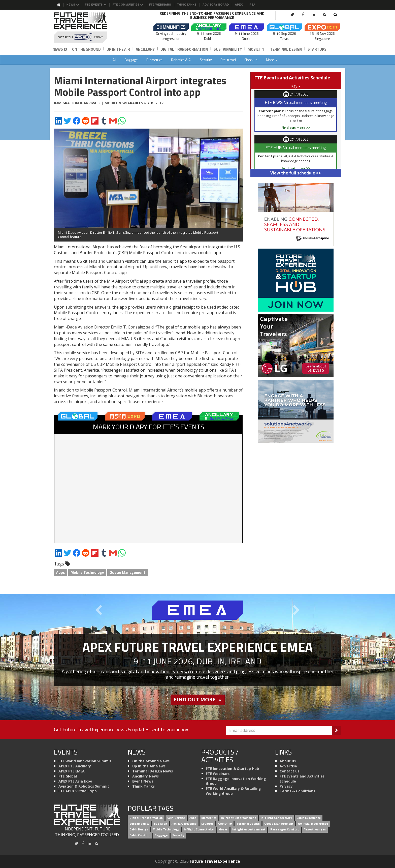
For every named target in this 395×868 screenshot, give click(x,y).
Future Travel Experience (215, 861)
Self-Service (176, 818)
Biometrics (154, 60)
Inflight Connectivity (199, 829)
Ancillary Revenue (184, 824)
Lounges (207, 824)
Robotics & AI (181, 60)
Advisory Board (216, 5)
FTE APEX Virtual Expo (78, 791)
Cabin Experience (309, 818)
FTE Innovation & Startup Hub (232, 769)
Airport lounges (315, 829)
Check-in (251, 60)
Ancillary (145, 49)
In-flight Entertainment (239, 818)
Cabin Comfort (140, 835)
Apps (61, 572)
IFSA (252, 5)
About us (288, 761)
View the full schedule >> (296, 173)
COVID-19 (225, 824)
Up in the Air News (149, 766)
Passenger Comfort (285, 829)
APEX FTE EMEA (72, 771)
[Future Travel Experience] (87, 27)
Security (206, 60)
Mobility (256, 49)
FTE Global (68, 776)
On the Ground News (151, 761)
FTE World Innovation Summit (85, 761)
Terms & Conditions (297, 791)
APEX (239, 5)
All (114, 60)
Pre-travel (228, 60)
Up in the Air (118, 49)
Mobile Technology (87, 572)
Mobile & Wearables (124, 103)
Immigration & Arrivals (77, 103)
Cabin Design (139, 829)
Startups (317, 49)
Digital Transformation (184, 49)
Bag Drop (160, 824)
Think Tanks (187, 5)
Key (296, 86)
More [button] (272, 60)
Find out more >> (296, 128)
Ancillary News (145, 776)
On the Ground (86, 49)
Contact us (289, 771)
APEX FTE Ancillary (75, 766)
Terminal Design (286, 49)
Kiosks (223, 829)
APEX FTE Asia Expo (75, 781)
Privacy (286, 786)
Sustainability (228, 49)
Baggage (131, 60)
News (73, 5)
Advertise (288, 766)
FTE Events (96, 5)
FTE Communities (128, 5)
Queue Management (127, 572)
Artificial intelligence (313, 824)
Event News (143, 781)
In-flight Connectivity (276, 818)
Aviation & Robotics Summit (84, 786)
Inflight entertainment (249, 829)
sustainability (139, 824)
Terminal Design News (153, 771)
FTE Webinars (160, 5)
